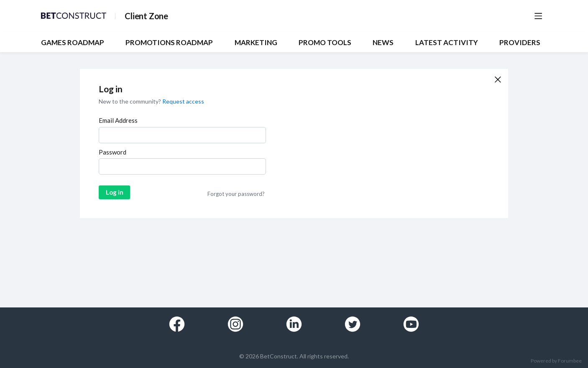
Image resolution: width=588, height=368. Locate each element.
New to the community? (130, 101)
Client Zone (146, 16)
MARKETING (256, 43)
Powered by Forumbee (556, 361)
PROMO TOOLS (325, 43)
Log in (115, 192)
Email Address (118, 120)
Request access (183, 101)
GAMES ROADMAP (73, 43)
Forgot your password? (236, 194)
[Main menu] (538, 16)
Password (112, 152)
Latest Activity (447, 43)
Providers (520, 43)
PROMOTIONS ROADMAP (169, 43)
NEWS (383, 43)
